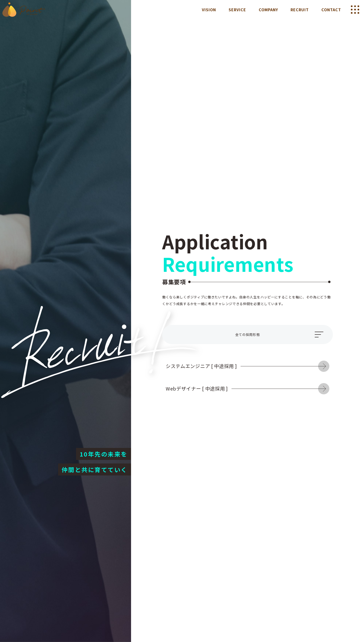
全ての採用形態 (248, 335)
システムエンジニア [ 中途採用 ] (242, 366)
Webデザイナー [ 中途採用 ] (242, 388)
